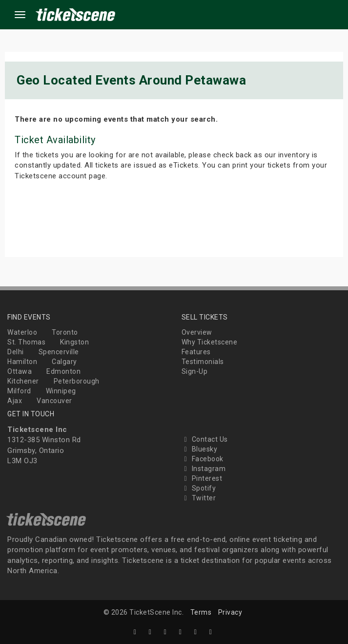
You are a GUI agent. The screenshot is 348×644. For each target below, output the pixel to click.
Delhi (16, 352)
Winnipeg (61, 391)
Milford (19, 391)
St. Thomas (26, 342)
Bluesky (200, 449)
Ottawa (20, 371)
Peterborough (77, 381)
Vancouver (54, 401)
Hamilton (22, 362)
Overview (197, 332)
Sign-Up (195, 371)
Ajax (15, 401)
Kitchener (23, 381)
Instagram (204, 469)
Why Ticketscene (210, 342)
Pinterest (202, 478)
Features (196, 352)
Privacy (230, 612)
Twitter (199, 498)
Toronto (65, 332)
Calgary (64, 362)
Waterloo (22, 332)
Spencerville (59, 352)
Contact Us (205, 439)
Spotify (199, 488)
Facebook (203, 459)
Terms (201, 612)
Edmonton (63, 371)
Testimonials (203, 362)
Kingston (74, 342)
